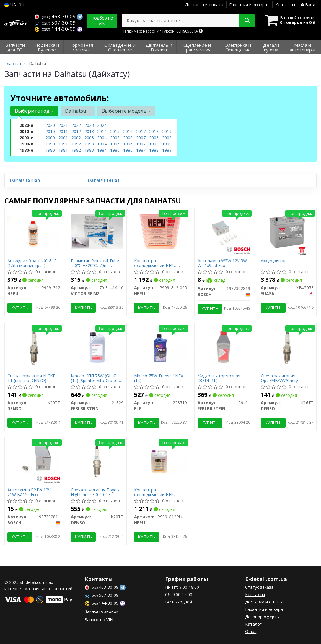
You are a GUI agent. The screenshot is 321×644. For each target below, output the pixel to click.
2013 (89, 131)
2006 (128, 138)
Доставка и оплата (204, 5)
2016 (128, 131)
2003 (89, 138)
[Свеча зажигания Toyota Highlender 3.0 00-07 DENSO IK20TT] (97, 460)
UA (10, 5)
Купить (20, 308)
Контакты (285, 5)
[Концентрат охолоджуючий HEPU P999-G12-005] (160, 231)
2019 (167, 131)
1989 (167, 150)
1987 (141, 150)
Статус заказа (259, 587)
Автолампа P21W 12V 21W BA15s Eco (29, 492)
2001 (63, 138)
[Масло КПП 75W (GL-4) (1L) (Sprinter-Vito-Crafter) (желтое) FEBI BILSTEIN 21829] (97, 346)
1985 (115, 150)
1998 (154, 144)
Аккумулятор (274, 261)
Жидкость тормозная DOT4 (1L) (219, 378)
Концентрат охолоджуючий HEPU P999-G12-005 (155, 263)
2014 (102, 131)
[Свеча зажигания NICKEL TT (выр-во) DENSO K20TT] (34, 346)
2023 (89, 125)
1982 (76, 150)
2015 (115, 131)
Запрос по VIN (99, 620)
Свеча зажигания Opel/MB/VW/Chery (279, 378)
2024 (102, 125)
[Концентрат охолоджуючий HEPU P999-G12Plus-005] (160, 460)
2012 (76, 131)
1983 (89, 150)
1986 (128, 150)
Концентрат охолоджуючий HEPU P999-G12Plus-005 (155, 492)
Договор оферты (262, 617)
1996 (128, 144)
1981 (63, 150)
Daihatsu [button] (78, 111)
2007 (141, 138)
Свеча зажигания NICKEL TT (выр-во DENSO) (33, 378)
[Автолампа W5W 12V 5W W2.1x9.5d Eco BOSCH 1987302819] (224, 231)
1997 (141, 144)
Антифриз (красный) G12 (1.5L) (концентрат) (32, 263)
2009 (167, 138)
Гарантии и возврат (265, 609)
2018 (154, 131)
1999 (167, 144)
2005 (115, 138)
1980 (50, 150)
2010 (50, 131)
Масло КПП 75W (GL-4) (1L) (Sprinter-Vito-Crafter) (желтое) (96, 378)
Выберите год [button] (34, 111)
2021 (63, 125)
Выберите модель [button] (126, 111)
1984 (102, 150)
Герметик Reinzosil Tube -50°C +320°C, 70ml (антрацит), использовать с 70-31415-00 (97, 263)
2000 (50, 138)
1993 (89, 144)
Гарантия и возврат (249, 5)
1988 (154, 150)
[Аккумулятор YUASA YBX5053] (287, 231)
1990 (50, 144)
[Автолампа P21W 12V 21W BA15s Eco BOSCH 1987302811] (34, 460)
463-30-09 (56, 16)
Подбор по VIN (102, 21)
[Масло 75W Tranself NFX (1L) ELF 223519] (160, 346)
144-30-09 (56, 29)
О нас (251, 631)
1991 (63, 144)
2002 (76, 138)
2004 (102, 138)
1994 (102, 144)
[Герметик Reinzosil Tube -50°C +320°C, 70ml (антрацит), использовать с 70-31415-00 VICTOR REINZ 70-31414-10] (97, 231)
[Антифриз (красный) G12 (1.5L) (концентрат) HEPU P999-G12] (34, 231)
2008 (154, 138)
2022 (76, 125)
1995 (115, 144)
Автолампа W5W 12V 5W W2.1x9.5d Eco (222, 263)
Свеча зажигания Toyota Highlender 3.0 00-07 (96, 492)
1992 (76, 144)
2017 (141, 131)
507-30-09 (55, 23)
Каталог (253, 624)
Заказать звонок (102, 611)
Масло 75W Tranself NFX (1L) (159, 378)
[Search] (247, 21)
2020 (50, 125)
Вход (308, 5)
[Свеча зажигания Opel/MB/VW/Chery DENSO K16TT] (287, 346)
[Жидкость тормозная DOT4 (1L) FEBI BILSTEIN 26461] (224, 346)
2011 (63, 131)
